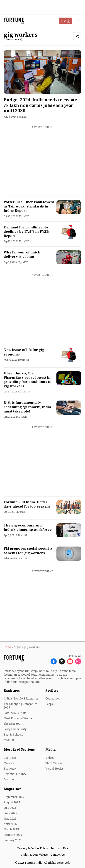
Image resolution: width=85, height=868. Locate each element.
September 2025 (14, 797)
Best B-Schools (13, 734)
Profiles (52, 690)
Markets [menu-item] (9, 763)
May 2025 (10, 818)
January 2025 (13, 840)
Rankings (12, 690)
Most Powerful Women (19, 718)
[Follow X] (62, 661)
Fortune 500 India (15, 713)
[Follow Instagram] (78, 661)
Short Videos (54, 763)
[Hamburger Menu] (79, 21)
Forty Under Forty (15, 729)
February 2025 (13, 835)
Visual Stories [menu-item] (55, 768)
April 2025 (10, 824)
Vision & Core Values (34, 854)
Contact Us (58, 854)
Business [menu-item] (10, 758)
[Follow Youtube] (70, 661)
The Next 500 (12, 724)
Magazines (12, 789)
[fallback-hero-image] (42, 72)
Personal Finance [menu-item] (15, 774)
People (49, 704)
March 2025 (11, 829)
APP (63, 21)
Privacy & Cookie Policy (33, 848)
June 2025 (10, 813)
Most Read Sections (19, 749)
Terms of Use (59, 848)
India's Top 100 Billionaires (21, 698)
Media (50, 749)
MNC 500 (10, 740)
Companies (53, 698)
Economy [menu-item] (10, 768)
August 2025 (12, 802)
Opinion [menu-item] (9, 779)
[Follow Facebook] (54, 661)
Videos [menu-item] (50, 758)
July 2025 (10, 808)
